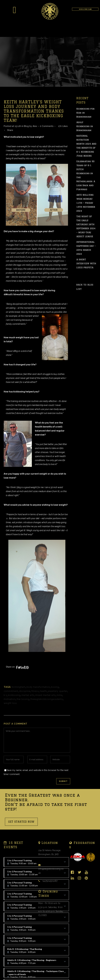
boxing (55, 687)
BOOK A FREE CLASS (85, 9)
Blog (26, 126)
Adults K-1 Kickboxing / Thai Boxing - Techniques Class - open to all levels (36, 974)
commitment (11, 691)
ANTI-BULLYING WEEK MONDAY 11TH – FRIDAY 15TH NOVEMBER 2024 (86, 203)
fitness (35, 691)
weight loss (10, 703)
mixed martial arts (45, 695)
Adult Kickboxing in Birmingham (85, 126)
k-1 (5, 695)
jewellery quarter (58, 691)
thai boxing (23, 699)
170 (63, 126)
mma (60, 695)
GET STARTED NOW (21, 822)
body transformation (38, 687)
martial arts (28, 695)
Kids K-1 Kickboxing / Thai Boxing (36, 952)
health (43, 691)
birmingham (19, 687)
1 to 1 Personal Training (36, 918)
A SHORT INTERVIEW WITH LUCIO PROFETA (86, 263)
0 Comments (47, 126)
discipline (25, 691)
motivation (10, 699)
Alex (35, 126)
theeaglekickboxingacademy (47, 699)
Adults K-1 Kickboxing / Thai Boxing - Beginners (36, 963)
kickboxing (14, 695)
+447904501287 (50, 881)
